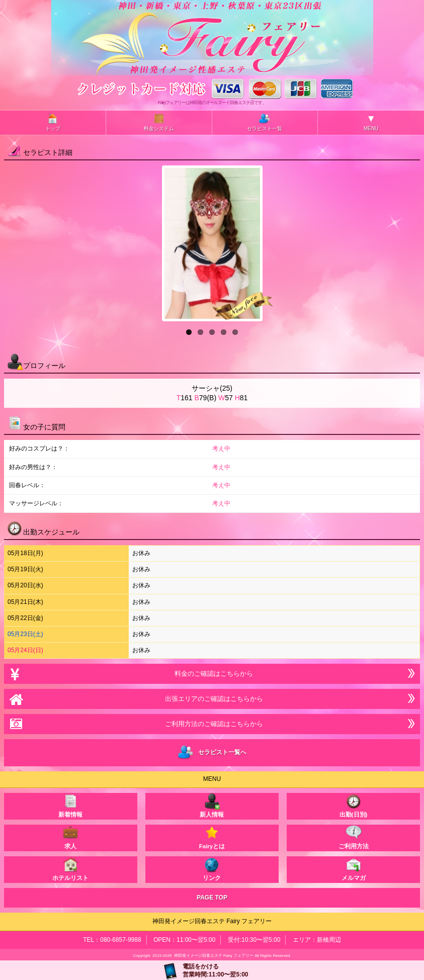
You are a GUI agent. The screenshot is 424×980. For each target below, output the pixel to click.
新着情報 (70, 805)
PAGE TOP (212, 898)
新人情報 (212, 805)
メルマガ (354, 869)
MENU (371, 122)
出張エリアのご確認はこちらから (212, 699)
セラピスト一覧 (265, 122)
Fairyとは (212, 837)
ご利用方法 (354, 837)
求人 (70, 837)
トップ (53, 122)
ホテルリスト (70, 869)
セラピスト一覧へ (212, 753)
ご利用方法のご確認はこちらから (212, 724)
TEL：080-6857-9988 (112, 940)
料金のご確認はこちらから (212, 674)
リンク (212, 869)
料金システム (159, 122)
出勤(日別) (354, 805)
